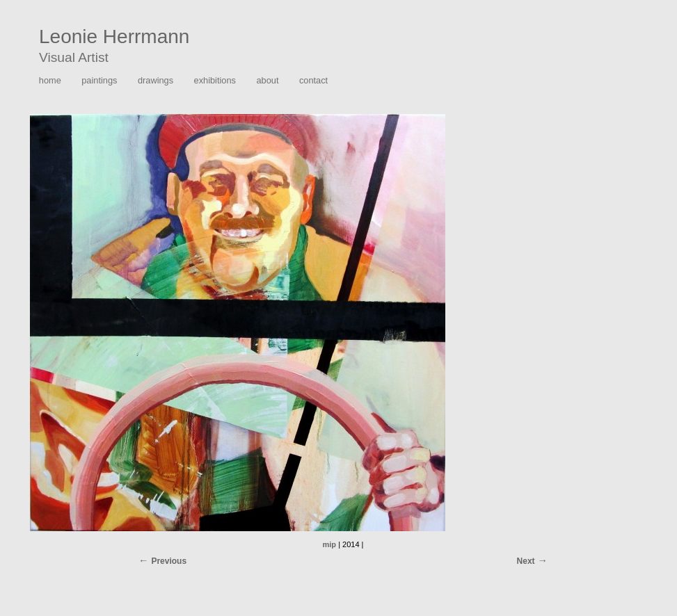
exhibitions (215, 80)
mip (330, 544)
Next (526, 561)
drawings (156, 80)
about (267, 80)
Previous (169, 561)
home (50, 80)
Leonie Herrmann (114, 37)
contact (313, 80)
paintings (99, 80)
